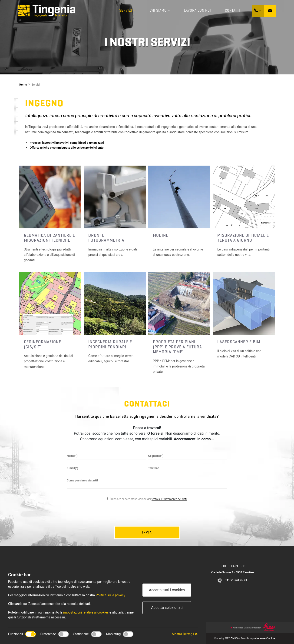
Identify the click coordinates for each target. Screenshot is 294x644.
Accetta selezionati (167, 608)
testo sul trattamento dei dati (169, 499)
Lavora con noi (198, 10)
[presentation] (146, 514)
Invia (147, 532)
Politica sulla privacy (110, 595)
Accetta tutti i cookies (167, 590)
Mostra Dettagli (185, 634)
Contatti (233, 10)
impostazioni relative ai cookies (86, 612)
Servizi (127, 10)
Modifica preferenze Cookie (258, 638)
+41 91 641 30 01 (232, 580)
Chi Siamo (160, 10)
